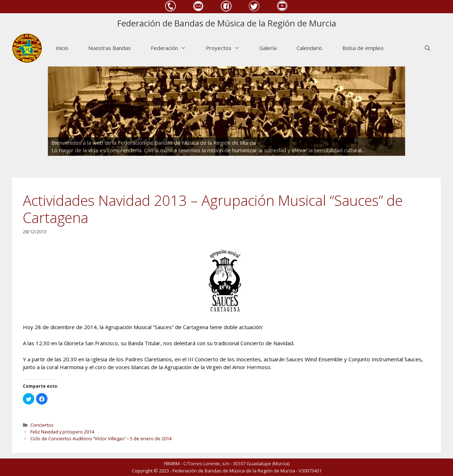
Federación (173, 48)
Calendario (309, 48)
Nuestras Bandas (109, 48)
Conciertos (42, 425)
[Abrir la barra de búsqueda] (427, 48)
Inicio (62, 48)
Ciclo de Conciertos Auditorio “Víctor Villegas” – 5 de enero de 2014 (101, 438)
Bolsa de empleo (363, 48)
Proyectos (228, 48)
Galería (268, 48)
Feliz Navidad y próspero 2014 (62, 432)
